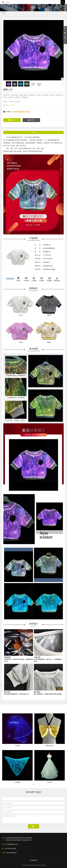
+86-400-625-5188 (10, 849)
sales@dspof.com (12, 844)
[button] (33, 784)
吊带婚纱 (50, 782)
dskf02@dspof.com (21, 112)
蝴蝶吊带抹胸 (50, 746)
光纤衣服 (17, 746)
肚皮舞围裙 (17, 782)
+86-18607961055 (11, 853)
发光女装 (12, 105)
